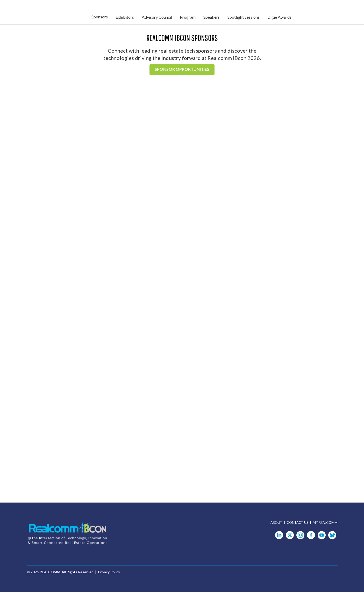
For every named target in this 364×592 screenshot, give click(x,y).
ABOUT (277, 523)
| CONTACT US (297, 523)
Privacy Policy (109, 572)
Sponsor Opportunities (182, 69)
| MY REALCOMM (324, 523)
